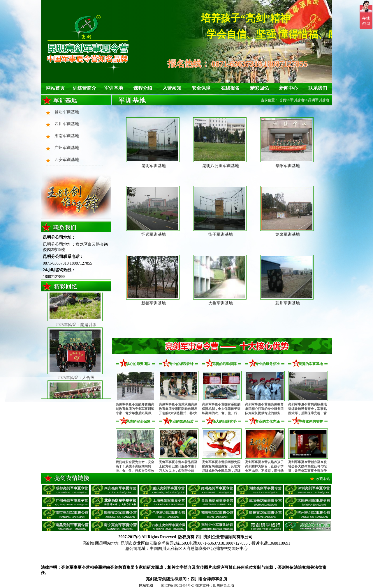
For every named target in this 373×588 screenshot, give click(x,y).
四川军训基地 (67, 124)
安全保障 (201, 88)
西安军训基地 (67, 160)
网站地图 (146, 585)
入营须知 (172, 88)
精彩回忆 (259, 88)
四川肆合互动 (224, 585)
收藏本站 (323, 479)
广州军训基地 (67, 148)
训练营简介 (85, 88)
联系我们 (318, 88)
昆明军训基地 (67, 112)
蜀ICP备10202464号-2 (177, 585)
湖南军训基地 (67, 136)
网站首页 (55, 88)
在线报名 (230, 88)
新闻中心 (288, 88)
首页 (283, 100)
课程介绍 (143, 88)
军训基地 (114, 88)
